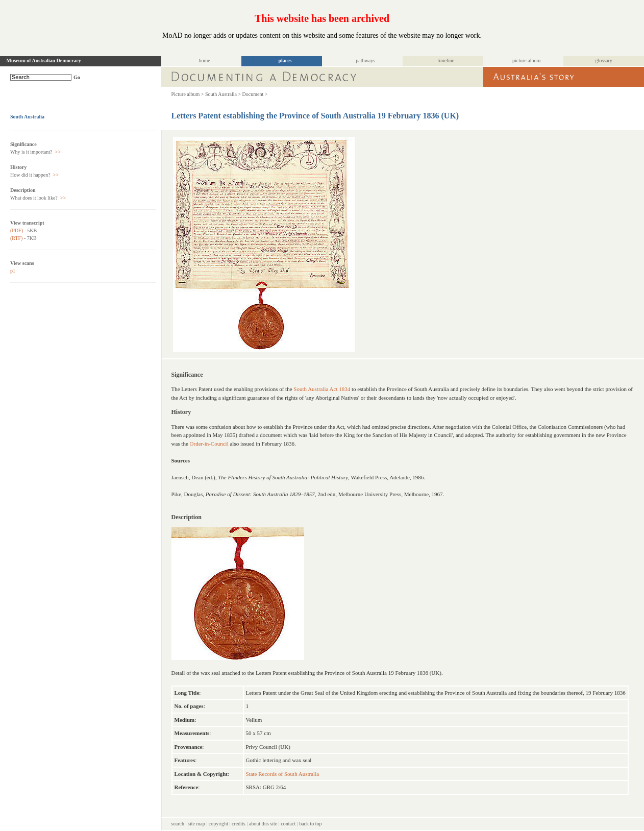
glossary (603, 60)
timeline (446, 60)
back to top (310, 824)
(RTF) (16, 238)
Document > (255, 94)
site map (196, 824)
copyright (218, 824)
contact (288, 824)
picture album (526, 60)
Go (77, 77)
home (205, 60)
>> (57, 152)
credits (239, 824)
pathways (365, 60)
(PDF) (17, 230)
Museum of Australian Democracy (44, 60)
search (178, 824)
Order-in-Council (209, 444)
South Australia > (223, 94)
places (285, 60)
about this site (263, 824)
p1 (13, 271)
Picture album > (188, 94)
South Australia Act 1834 (322, 389)
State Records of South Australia (283, 774)
